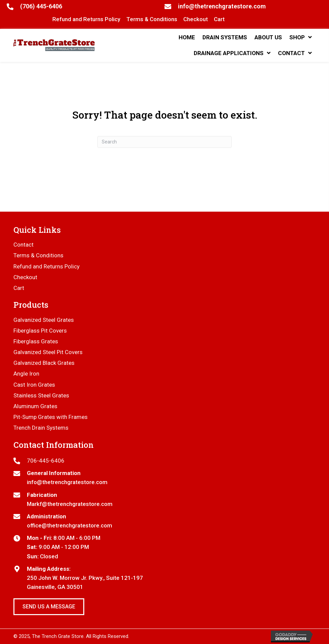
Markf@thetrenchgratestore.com (70, 504)
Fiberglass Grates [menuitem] (36, 341)
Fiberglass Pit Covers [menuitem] (40, 331)
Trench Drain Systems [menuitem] (41, 428)
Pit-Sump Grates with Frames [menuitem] (51, 417)
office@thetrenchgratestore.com (69, 525)
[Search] (164, 142)
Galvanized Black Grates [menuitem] (44, 363)
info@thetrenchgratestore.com (222, 6)
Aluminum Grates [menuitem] (35, 406)
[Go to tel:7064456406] (164, 461)
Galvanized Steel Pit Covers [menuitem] (48, 352)
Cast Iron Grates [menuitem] (34, 385)
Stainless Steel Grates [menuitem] (41, 395)
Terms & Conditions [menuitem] (38, 255)
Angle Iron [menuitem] (26, 374)
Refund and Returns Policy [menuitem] (46, 266)
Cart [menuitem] (19, 288)
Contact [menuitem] (23, 245)
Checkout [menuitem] (25, 277)
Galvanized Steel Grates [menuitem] (44, 320)
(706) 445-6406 (41, 6)
